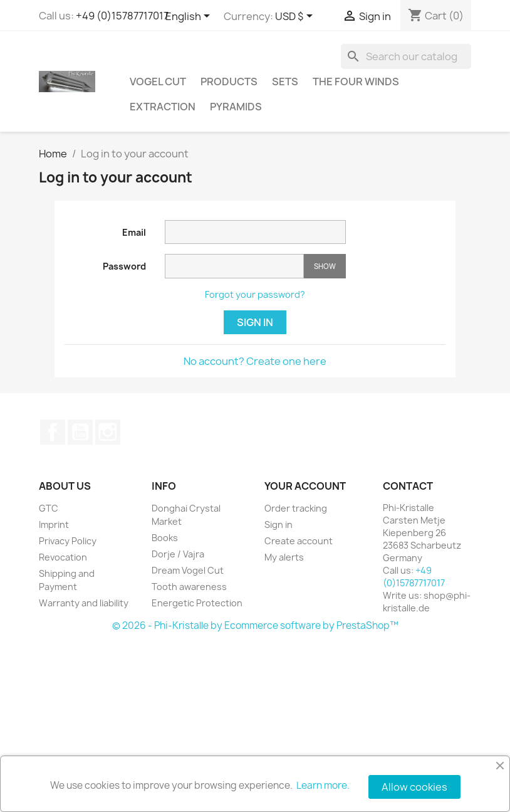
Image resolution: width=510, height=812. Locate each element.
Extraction (163, 107)
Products (229, 82)
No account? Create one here (255, 361)
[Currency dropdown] (296, 17)
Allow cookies (414, 787)
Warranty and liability (84, 603)
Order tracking (296, 508)
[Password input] (234, 266)
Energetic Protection (197, 603)
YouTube (80, 432)
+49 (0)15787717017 (122, 16)
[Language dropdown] (190, 17)
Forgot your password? (255, 294)
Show (325, 266)
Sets (285, 82)
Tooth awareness (189, 587)
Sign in (255, 322)
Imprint (54, 525)
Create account (299, 541)
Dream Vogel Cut (188, 570)
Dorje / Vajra (178, 554)
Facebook (53, 432)
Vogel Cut (158, 82)
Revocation (63, 557)
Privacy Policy (68, 541)
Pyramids (236, 107)
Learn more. (323, 785)
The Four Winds (356, 82)
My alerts (284, 557)
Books (165, 538)
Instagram (108, 432)
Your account (305, 486)
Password (124, 266)
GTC (49, 508)
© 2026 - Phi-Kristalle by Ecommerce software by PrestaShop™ (255, 625)
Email (134, 232)
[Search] (406, 56)
